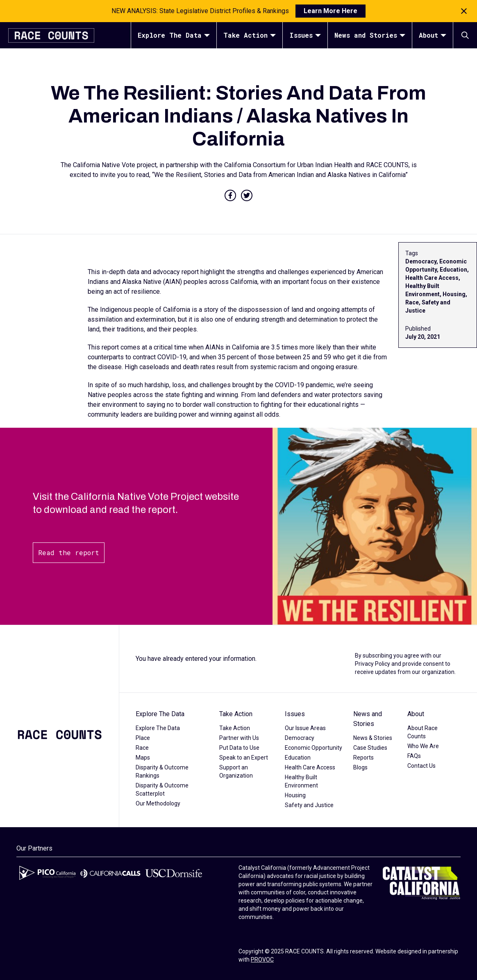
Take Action (250, 35)
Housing (295, 795)
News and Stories (370, 35)
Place (143, 738)
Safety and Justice (309, 805)
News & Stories (373, 738)
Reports (363, 758)
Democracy (300, 738)
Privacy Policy (373, 664)
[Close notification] (464, 11)
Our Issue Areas (305, 728)
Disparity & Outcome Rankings (162, 771)
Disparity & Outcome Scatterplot (162, 789)
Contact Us (421, 766)
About (433, 35)
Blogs (360, 767)
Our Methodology (158, 803)
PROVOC (262, 960)
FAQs (414, 756)
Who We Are (423, 746)
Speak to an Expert (244, 758)
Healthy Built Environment (301, 781)
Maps (143, 758)
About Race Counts (422, 732)
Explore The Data (174, 35)
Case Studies (370, 748)
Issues (305, 35)
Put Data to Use (239, 748)
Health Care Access (310, 767)
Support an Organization (236, 771)
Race (142, 748)
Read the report (69, 552)
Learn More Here (330, 11)
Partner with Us (239, 738)
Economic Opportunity (313, 748)
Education (298, 758)
